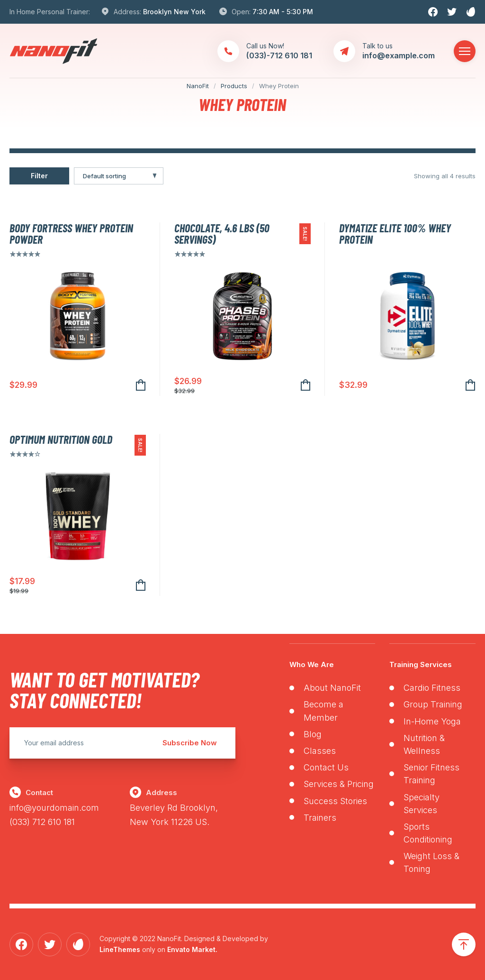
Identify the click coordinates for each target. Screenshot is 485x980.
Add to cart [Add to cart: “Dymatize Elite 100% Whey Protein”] (470, 385)
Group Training (433, 704)
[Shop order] (119, 176)
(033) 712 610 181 (42, 822)
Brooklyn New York (174, 12)
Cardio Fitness (432, 688)
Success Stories (335, 801)
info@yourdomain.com (54, 808)
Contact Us (326, 767)
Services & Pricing (339, 784)
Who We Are (312, 664)
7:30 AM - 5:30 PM (283, 12)
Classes (320, 751)
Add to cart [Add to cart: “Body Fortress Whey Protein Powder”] (141, 385)
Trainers (320, 818)
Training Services (421, 664)
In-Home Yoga (432, 721)
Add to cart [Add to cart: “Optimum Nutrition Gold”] (141, 585)
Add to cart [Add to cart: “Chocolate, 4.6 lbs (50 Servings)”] (305, 385)
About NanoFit (332, 688)
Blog (313, 734)
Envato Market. (192, 949)
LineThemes (120, 949)
